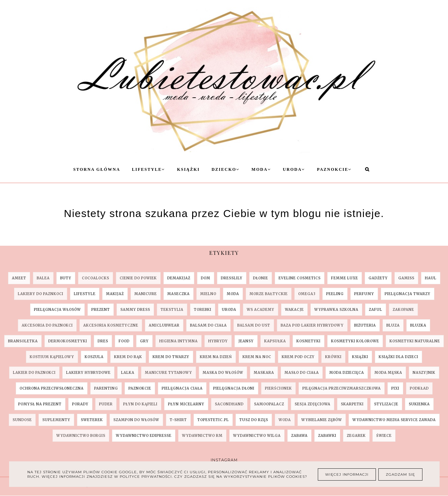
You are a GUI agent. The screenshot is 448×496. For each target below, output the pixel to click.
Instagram (224, 460)
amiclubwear (164, 325)
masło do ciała (302, 373)
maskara (264, 373)
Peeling (335, 294)
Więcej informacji (347, 474)
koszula (94, 357)
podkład (419, 388)
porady (80, 404)
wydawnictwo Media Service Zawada (394, 420)
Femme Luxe (345, 278)
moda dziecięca (347, 373)
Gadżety (378, 278)
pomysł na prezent (40, 404)
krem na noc (257, 357)
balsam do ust (254, 325)
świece (384, 436)
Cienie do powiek (138, 278)
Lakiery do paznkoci (41, 294)
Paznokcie (335, 169)
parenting (106, 388)
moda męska (388, 373)
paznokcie (140, 388)
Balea (43, 278)
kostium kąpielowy (52, 357)
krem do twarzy (171, 357)
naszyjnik (424, 373)
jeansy (246, 341)
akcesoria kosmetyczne (111, 325)
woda (285, 420)
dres (103, 341)
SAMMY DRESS (135, 310)
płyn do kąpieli (140, 404)
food (124, 341)
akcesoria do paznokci (47, 325)
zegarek (356, 436)
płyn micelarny (186, 404)
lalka (128, 373)
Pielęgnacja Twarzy (408, 294)
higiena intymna (178, 341)
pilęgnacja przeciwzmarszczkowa (342, 388)
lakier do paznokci (34, 373)
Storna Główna (97, 169)
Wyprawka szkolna (336, 310)
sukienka (419, 404)
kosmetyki (309, 341)
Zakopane (403, 310)
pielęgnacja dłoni (234, 388)
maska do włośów (223, 373)
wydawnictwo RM (202, 436)
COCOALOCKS (96, 278)
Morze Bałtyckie (269, 294)
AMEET (19, 278)
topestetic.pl (213, 420)
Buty (66, 278)
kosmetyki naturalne (415, 341)
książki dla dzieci (398, 357)
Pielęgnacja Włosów (57, 310)
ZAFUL (376, 310)
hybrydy (218, 341)
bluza (393, 325)
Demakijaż (179, 278)
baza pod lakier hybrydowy (312, 325)
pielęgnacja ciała (182, 388)
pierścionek (278, 388)
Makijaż (115, 294)
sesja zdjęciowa (313, 404)
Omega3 (307, 294)
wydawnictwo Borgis (81, 436)
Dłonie (261, 278)
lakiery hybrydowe (88, 373)
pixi (395, 388)
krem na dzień (216, 357)
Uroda (294, 169)
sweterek (92, 420)
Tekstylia (172, 310)
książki (360, 357)
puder (106, 404)
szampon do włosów (136, 420)
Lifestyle (149, 169)
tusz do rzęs (254, 420)
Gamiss (406, 278)
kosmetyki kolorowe (355, 341)
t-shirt (178, 420)
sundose (22, 420)
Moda (261, 169)
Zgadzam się (400, 474)
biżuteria (365, 325)
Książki (188, 169)
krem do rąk (128, 357)
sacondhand (229, 404)
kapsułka (275, 341)
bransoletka (23, 341)
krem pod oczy (298, 357)
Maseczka (178, 294)
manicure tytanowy (169, 373)
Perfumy (364, 294)
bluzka (418, 325)
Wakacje (294, 310)
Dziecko (226, 169)
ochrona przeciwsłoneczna (52, 388)
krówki (333, 357)
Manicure (146, 294)
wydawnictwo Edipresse (144, 436)
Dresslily (232, 278)
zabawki (327, 436)
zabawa (299, 436)
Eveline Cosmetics (300, 278)
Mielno (208, 294)
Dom (206, 278)
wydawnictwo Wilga (257, 436)
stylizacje (386, 404)
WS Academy (261, 310)
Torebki (203, 310)
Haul (431, 278)
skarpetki (352, 404)
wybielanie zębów (322, 420)
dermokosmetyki (68, 341)
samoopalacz (269, 404)
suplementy (56, 420)
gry (144, 341)
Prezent (101, 310)
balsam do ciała (208, 325)
